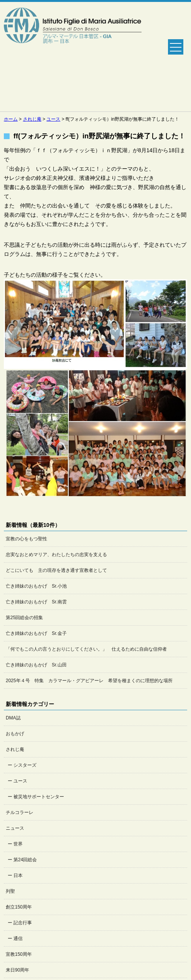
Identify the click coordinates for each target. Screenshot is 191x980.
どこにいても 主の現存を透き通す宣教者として (56, 570)
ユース (20, 781)
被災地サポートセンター (39, 797)
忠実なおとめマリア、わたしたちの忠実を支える (56, 555)
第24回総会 (25, 860)
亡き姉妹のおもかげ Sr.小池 (36, 586)
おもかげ (15, 734)
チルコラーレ (20, 812)
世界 (18, 844)
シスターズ (25, 765)
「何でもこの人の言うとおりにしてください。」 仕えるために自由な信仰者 (86, 649)
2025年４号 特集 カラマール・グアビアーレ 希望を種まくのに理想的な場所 (89, 681)
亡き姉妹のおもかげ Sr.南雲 (36, 602)
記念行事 (23, 923)
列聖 (10, 891)
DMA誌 (13, 718)
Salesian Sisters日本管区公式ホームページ (73, 57)
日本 (18, 875)
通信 (18, 938)
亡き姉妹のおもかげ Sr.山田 (36, 665)
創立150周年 (19, 907)
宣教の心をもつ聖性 (26, 539)
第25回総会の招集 (24, 618)
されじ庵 (15, 749)
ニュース (15, 828)
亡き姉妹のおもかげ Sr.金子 (36, 633)
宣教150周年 (19, 954)
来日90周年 (17, 970)
